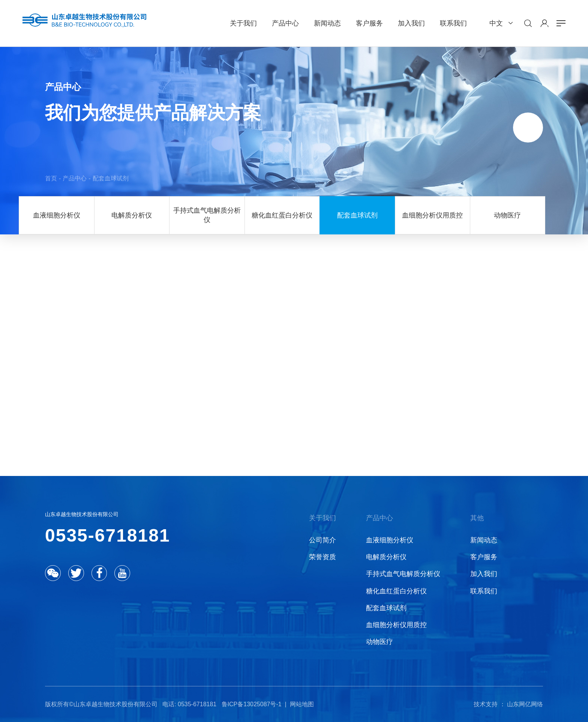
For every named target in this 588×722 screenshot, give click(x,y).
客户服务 (484, 557)
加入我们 (484, 574)
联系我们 (484, 591)
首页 (51, 178)
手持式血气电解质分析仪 (207, 215)
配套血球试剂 (111, 178)
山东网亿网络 (525, 704)
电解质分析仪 (132, 215)
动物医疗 (507, 215)
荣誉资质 (322, 557)
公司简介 (322, 540)
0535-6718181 (108, 535)
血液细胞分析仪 (57, 215)
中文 (496, 23)
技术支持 (486, 704)
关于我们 (322, 518)
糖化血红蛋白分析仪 (282, 215)
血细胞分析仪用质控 (432, 215)
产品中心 (75, 178)
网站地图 (302, 704)
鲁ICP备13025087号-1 (252, 704)
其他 (477, 518)
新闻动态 (484, 540)
